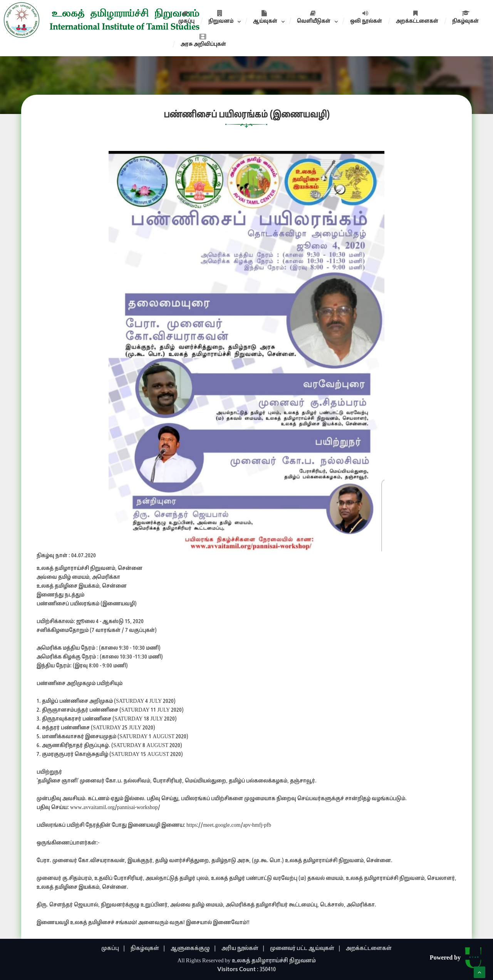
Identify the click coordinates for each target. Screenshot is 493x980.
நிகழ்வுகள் (465, 17)
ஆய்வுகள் (265, 17)
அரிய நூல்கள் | (243, 949)
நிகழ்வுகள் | (148, 949)
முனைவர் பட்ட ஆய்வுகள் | (305, 949)
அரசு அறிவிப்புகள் (203, 40)
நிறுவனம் (221, 17)
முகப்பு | (113, 949)
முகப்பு (186, 17)
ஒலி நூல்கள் (366, 17)
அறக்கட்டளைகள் (417, 17)
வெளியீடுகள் (314, 17)
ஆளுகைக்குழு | (194, 949)
